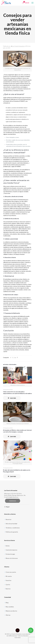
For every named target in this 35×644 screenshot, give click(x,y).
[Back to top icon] (18, 630)
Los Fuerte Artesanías (18, 46)
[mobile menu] (32, 3)
